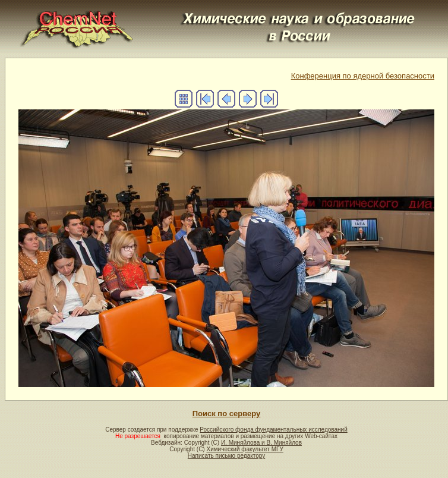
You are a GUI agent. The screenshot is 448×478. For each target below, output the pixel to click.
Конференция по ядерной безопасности (363, 76)
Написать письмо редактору (226, 456)
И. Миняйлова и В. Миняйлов (261, 443)
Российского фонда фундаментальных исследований (273, 430)
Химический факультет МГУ (244, 449)
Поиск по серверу (226, 413)
